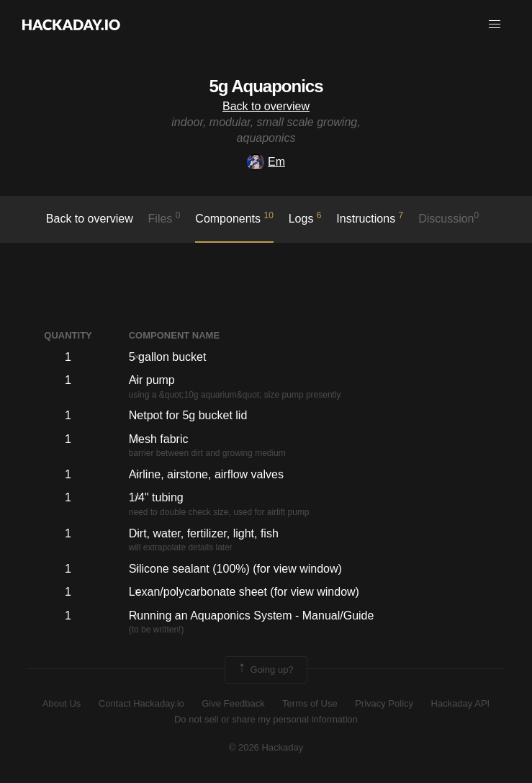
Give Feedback (233, 703)
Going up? (265, 670)
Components (234, 218)
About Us (62, 703)
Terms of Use (310, 703)
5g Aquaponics (266, 86)
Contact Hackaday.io (141, 703)
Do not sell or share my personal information (266, 719)
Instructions (370, 218)
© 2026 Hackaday (266, 747)
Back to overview (266, 106)
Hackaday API (461, 703)
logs (305, 218)
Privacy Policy (384, 703)
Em (266, 162)
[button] (495, 24)
